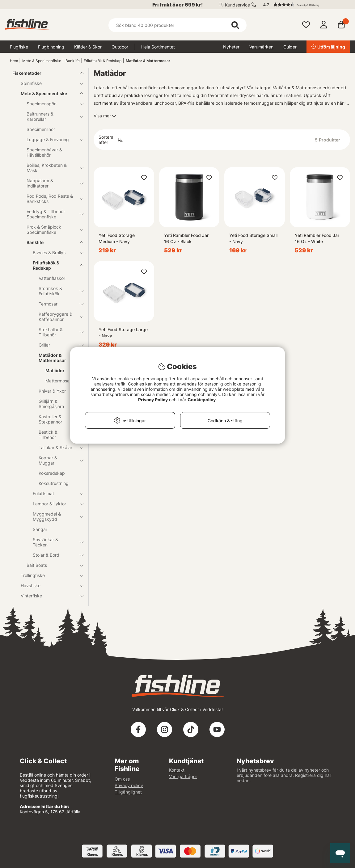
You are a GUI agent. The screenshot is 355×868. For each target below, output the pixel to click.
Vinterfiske (48, 596)
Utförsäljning (328, 47)
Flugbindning (51, 47)
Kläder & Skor (88, 47)
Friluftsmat (55, 493)
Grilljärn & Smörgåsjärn (51, 404)
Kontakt (177, 770)
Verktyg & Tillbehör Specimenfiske (51, 214)
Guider (290, 47)
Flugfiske (19, 47)
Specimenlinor (41, 129)
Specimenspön (51, 104)
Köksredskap (52, 473)
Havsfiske (48, 586)
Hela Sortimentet (158, 47)
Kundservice (237, 5)
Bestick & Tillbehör (48, 435)
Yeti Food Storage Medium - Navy (117, 238)
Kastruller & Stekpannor (57, 419)
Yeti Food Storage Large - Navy (123, 333)
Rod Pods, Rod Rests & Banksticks (51, 199)
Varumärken (261, 47)
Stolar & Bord (55, 555)
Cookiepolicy (202, 400)
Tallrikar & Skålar (57, 447)
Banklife (73, 61)
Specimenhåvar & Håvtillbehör (44, 152)
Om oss (122, 779)
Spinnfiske (48, 83)
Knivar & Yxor (57, 391)
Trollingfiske (48, 575)
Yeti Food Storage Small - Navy (253, 238)
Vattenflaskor (52, 278)
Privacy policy (129, 785)
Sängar (40, 529)
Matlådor (55, 371)
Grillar (57, 345)
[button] (304, 5)
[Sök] (177, 25)
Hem (14, 61)
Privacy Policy (153, 400)
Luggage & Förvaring (51, 139)
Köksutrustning (54, 483)
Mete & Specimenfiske (42, 61)
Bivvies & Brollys (55, 253)
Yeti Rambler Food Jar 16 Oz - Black (186, 238)
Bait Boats (51, 565)
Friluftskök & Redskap (103, 61)
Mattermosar (58, 381)
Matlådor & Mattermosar (148, 61)
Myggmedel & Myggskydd (55, 516)
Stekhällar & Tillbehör (57, 332)
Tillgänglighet (128, 792)
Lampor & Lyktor (55, 504)
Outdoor (120, 47)
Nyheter (231, 47)
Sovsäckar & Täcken (55, 542)
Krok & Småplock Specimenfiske (51, 230)
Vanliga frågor (183, 776)
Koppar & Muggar (57, 460)
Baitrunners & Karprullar (51, 116)
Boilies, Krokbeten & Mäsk (51, 168)
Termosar (57, 304)
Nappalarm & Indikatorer (51, 183)
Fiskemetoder (44, 73)
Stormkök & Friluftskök (57, 291)
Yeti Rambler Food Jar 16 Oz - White (317, 238)
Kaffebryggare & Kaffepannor (57, 317)
